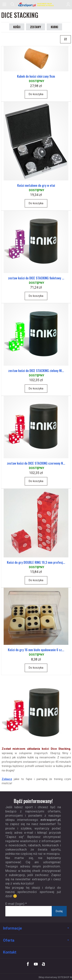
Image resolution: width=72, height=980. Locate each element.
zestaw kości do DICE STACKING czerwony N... (36, 463)
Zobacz (7, 779)
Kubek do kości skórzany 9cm (36, 76)
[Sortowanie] (65, 39)
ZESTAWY (36, 27)
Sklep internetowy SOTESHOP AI (55, 977)
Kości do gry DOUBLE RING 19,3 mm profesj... (36, 562)
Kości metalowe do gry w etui (36, 185)
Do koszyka (36, 94)
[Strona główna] (36, 5)
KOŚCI (17, 27)
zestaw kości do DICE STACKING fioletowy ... (36, 278)
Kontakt (10, 952)
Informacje (36, 928)
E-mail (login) (15, 904)
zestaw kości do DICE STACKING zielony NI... (36, 371)
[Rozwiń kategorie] (4, 5)
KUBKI (54, 27)
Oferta (36, 940)
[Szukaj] (13, 5)
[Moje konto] (68, 5)
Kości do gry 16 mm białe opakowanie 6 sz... (36, 650)
